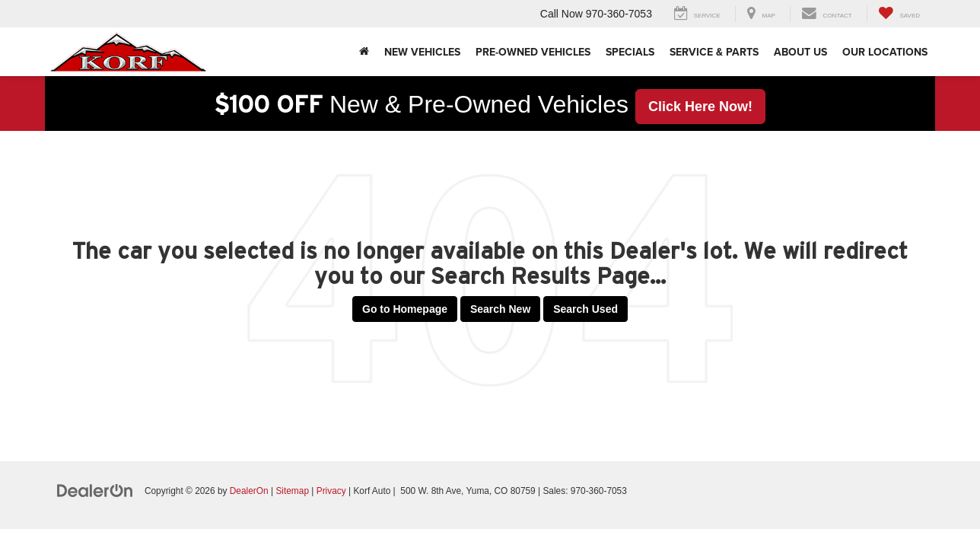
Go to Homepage (405, 309)
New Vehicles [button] (422, 52)
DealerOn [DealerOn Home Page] (249, 491)
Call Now (562, 14)
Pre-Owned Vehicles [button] (533, 52)
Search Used (585, 309)
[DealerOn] (95, 490)
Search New (500, 309)
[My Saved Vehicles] (899, 14)
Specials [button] (630, 52)
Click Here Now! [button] (700, 107)
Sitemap (292, 491)
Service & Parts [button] (714, 52)
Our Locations (885, 52)
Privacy (331, 491)
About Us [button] (800, 52)
